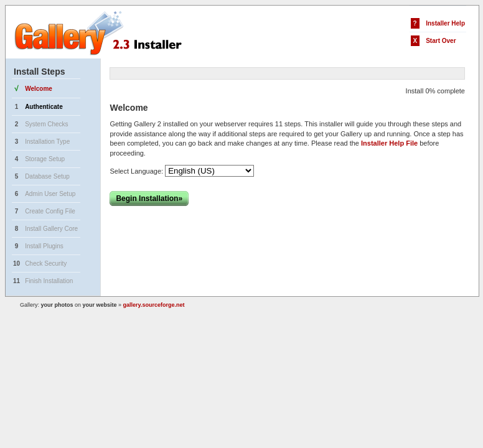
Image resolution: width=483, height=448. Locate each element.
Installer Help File (389, 143)
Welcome (39, 89)
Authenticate (44, 107)
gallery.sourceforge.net (154, 305)
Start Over (441, 41)
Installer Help (445, 23)
